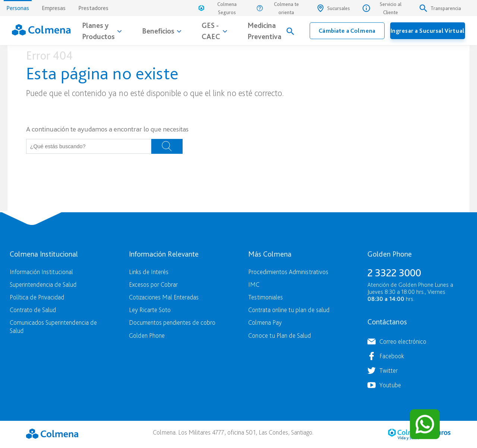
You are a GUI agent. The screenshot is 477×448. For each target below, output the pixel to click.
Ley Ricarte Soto (150, 310)
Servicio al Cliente (382, 8)
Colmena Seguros (217, 8)
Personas (18, 6)
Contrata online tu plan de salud (289, 310)
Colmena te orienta (278, 8)
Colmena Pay (265, 322)
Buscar (167, 146)
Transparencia (440, 8)
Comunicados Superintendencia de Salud (53, 326)
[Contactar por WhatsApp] (425, 424)
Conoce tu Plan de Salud (279, 335)
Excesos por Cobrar (153, 284)
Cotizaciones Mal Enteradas (164, 297)
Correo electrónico (403, 341)
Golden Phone (147, 335)
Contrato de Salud (33, 310)
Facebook (392, 356)
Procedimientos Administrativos (288, 272)
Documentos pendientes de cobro (172, 322)
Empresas (54, 8)
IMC (254, 284)
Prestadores (93, 8)
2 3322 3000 (394, 273)
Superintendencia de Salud (43, 284)
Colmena (52, 433)
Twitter (388, 370)
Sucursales (334, 8)
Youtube (390, 385)
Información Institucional (41, 272)
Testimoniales (266, 297)
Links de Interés (149, 272)
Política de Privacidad (37, 297)
